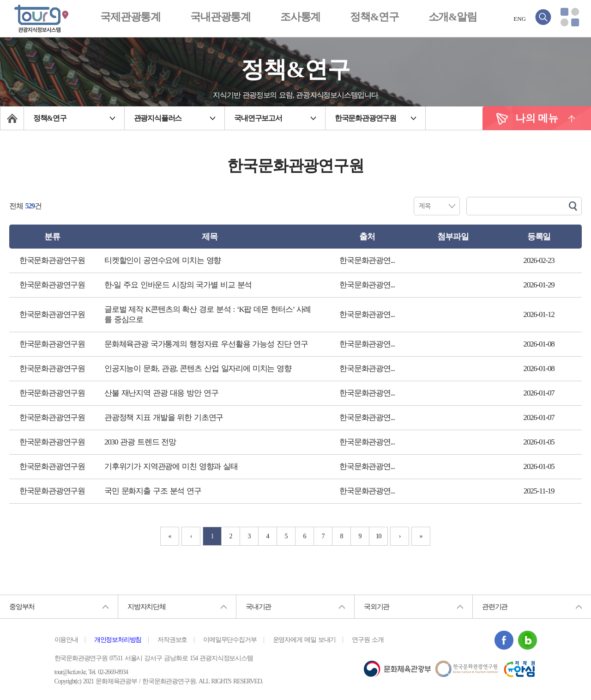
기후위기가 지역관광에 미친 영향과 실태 (171, 466)
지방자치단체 (147, 607)
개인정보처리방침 (118, 640)
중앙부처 (22, 607)
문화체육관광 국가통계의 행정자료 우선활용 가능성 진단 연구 (206, 344)
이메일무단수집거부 (230, 640)
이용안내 (66, 640)
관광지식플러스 (158, 118)
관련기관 (495, 607)
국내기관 (258, 607)
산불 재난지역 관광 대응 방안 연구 (161, 393)
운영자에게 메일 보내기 (305, 640)
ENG (520, 19)
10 (379, 536)
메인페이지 (12, 118)
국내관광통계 (220, 17)
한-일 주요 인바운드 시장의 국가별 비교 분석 (178, 285)
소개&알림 (453, 17)
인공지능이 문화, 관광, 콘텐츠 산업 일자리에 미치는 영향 (198, 368)
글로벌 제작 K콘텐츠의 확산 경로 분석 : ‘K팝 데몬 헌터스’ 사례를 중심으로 (208, 314)
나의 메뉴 (537, 118)
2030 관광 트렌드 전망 (140, 442)
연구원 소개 (368, 640)
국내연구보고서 (258, 118)
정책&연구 (374, 17)
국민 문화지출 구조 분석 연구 (153, 491)
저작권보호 (172, 640)
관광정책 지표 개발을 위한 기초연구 (164, 417)
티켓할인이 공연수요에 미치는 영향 (163, 260)
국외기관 (377, 607)
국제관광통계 (130, 17)
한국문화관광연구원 (365, 118)
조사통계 (300, 17)
